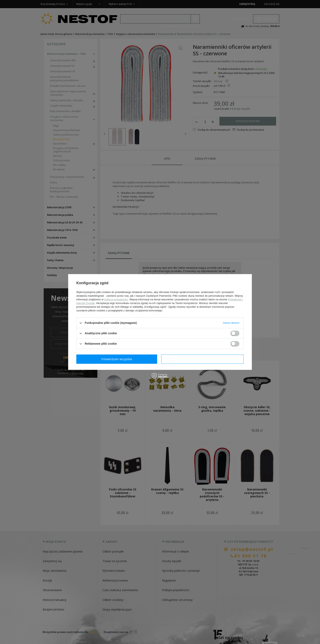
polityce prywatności (116, 299)
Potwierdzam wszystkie (203, 359)
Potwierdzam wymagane (118, 359)
